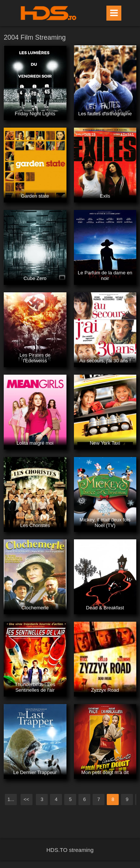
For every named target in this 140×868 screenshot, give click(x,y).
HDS (49, 13)
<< (26, 799)
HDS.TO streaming (70, 850)
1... (11, 799)
